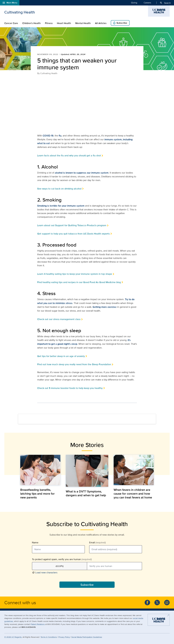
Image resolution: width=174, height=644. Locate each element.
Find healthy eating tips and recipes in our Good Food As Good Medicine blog (79, 282)
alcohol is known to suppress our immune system (82, 173)
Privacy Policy (64, 637)
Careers (147, 3)
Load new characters (45, 572)
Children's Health (31, 23)
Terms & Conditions (49, 637)
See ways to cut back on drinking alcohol (59, 189)
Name (35, 543)
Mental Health (83, 23)
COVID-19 (48, 136)
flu (60, 136)
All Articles (101, 23)
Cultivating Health (20, 12)
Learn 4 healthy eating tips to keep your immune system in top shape (75, 274)
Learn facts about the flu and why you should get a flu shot (69, 155)
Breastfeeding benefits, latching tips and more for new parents (37, 494)
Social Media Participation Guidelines (87, 637)
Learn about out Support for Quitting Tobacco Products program (72, 225)
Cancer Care (11, 23)
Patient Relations (38, 624)
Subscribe (120, 23)
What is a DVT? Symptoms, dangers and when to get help (86, 493)
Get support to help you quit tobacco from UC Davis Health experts (73, 234)
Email (97, 543)
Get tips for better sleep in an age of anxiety (61, 356)
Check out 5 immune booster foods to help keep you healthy (70, 388)
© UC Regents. (13, 637)
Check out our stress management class (59, 319)
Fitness (49, 23)
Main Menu (10, 3)
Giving (134, 3)
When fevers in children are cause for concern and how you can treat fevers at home (133, 494)
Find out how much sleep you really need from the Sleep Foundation (74, 364)
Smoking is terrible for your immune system (61, 206)
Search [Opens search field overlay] (165, 3)
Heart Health (64, 23)
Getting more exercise (105, 307)
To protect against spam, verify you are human (62, 559)
